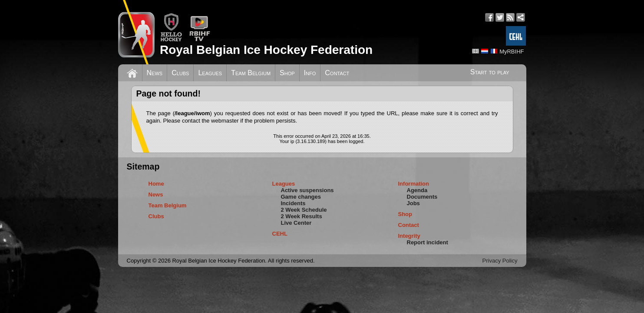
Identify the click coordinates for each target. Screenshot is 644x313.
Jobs (413, 203)
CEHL (280, 234)
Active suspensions (307, 190)
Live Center (296, 223)
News (155, 73)
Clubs (180, 73)
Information (414, 184)
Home (156, 184)
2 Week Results (302, 216)
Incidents (293, 203)
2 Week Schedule (304, 210)
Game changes (301, 197)
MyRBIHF (512, 52)
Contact (337, 73)
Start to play (490, 72)
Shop (287, 73)
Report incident (428, 242)
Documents (422, 197)
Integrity (409, 236)
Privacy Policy (500, 261)
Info (310, 73)
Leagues (210, 73)
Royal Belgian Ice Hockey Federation (266, 50)
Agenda (417, 190)
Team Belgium (251, 73)
